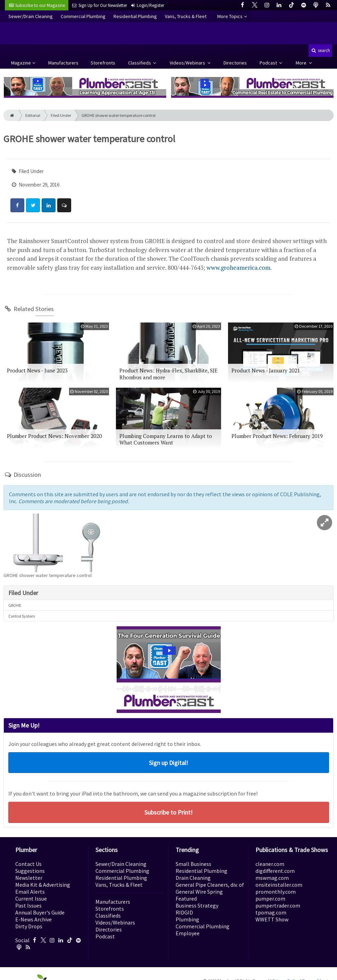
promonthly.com (276, 892)
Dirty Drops (29, 926)
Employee (188, 933)
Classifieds (140, 63)
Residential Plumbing (135, 16)
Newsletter (29, 878)
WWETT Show (272, 919)
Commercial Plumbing (83, 16)
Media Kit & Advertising (43, 885)
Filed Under (61, 115)
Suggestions (30, 871)
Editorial (33, 115)
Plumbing (187, 919)
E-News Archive (33, 919)
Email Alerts (30, 892)
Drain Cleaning (193, 878)
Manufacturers (63, 63)
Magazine (21, 63)
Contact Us (28, 864)
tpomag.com (271, 912)
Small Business (193, 864)
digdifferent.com (275, 871)
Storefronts (103, 63)
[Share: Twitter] (33, 205)
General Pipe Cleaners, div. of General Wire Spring (210, 888)
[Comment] (64, 205)
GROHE (15, 605)
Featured (186, 899)
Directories (235, 63)
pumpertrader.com (278, 905)
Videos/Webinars (188, 63)
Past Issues (28, 905)
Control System (22, 616)
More (302, 63)
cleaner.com (270, 864)
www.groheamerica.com (238, 268)
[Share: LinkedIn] (49, 205)
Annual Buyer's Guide (40, 912)
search (320, 50)
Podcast (269, 63)
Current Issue (31, 899)
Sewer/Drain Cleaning (31, 16)
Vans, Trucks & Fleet (186, 16)
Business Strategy (197, 905)
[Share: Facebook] (17, 205)
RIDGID (184, 912)
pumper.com (270, 899)
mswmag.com (272, 878)
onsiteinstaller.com (279, 885)
